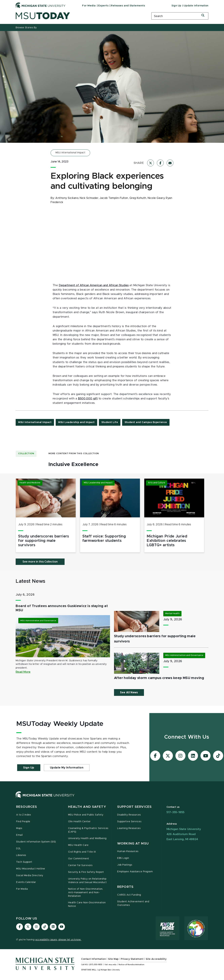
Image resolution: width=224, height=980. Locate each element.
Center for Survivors (80, 865)
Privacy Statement (132, 959)
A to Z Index (24, 815)
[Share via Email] (170, 163)
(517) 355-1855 (96, 965)
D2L (19, 849)
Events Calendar (26, 882)
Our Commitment (79, 859)
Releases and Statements (128, 6)
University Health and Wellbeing (87, 838)
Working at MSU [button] (133, 844)
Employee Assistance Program (135, 872)
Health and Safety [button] (87, 807)
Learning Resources (129, 828)
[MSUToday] (79, 16)
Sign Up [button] (29, 768)
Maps (19, 828)
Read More (23, 672)
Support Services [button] (134, 807)
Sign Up (176, 6)
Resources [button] (27, 807)
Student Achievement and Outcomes (133, 903)
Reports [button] (125, 887)
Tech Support (24, 862)
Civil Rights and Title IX (82, 852)
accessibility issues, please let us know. (58, 940)
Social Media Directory (30, 876)
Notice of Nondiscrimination (131, 965)
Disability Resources (129, 815)
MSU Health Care (78, 845)
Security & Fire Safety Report (86, 872)
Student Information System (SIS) (36, 842)
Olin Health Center (79, 822)
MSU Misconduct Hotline (31, 869)
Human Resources (128, 851)
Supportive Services (129, 822)
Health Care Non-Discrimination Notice (87, 904)
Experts (103, 6)
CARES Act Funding (129, 895)
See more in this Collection (40, 562)
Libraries (21, 855)
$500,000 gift (88, 399)
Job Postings (125, 865)
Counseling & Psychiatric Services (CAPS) (88, 830)
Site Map (113, 959)
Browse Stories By (26, 28)
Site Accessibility (156, 959)
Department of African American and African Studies (94, 285)
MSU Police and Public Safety (86, 815)
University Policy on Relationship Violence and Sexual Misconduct (87, 881)
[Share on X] (151, 163)
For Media (89, 6)
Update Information (196, 6)
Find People (23, 822)
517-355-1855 (176, 812)
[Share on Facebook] (160, 163)
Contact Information (94, 959)
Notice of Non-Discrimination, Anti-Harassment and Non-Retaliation (86, 893)
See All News (129, 692)
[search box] (180, 16)
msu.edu (113, 965)
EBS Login (123, 858)
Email (19, 835)
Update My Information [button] (67, 768)
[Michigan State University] (41, 5)
